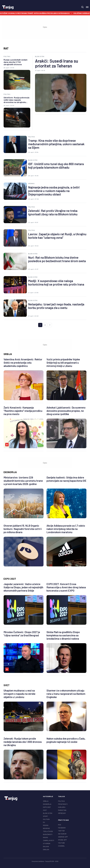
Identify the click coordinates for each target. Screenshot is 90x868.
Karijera (62, 807)
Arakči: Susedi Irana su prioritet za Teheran (57, 63)
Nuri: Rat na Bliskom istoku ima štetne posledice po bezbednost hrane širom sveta (57, 259)
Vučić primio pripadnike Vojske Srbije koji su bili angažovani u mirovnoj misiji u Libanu (63, 363)
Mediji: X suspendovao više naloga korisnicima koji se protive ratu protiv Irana (56, 283)
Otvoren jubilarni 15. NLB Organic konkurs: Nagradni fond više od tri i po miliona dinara (23, 529)
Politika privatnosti (63, 803)
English (46, 849)
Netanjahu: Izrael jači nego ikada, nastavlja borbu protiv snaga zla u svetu (56, 306)
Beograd (46, 828)
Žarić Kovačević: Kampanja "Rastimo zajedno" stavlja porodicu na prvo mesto (23, 411)
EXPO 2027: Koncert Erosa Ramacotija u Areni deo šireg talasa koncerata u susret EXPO (66, 587)
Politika (7, 56)
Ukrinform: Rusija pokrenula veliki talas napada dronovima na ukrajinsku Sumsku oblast (16, 100)
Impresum (62, 813)
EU (44, 822)
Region (46, 825)
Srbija (8, 354)
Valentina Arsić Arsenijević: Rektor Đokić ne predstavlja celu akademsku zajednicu (23, 363)
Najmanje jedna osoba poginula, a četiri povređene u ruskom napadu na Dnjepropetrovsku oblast (54, 191)
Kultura (46, 819)
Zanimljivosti (49, 840)
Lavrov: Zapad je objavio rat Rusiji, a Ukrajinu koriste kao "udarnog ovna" (57, 236)
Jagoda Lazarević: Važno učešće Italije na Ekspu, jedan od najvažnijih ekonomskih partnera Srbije (23, 587)
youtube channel (61, 844)
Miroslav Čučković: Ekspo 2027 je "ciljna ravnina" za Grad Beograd (22, 634)
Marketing (62, 810)
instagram (62, 834)
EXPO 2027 (10, 579)
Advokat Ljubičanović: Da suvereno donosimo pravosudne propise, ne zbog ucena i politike (66, 411)
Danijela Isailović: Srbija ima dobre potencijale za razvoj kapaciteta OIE (66, 479)
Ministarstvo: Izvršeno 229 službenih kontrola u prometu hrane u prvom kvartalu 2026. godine (23, 481)
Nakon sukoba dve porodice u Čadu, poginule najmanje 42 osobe (66, 740)
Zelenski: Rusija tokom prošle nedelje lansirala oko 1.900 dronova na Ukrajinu (23, 742)
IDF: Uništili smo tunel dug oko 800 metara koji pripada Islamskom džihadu (56, 166)
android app (63, 837)
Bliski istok (40, 56)
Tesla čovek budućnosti (48, 833)
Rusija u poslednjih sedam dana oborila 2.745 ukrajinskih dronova (15, 62)
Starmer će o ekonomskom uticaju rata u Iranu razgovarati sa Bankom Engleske (66, 694)
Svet (7, 685)
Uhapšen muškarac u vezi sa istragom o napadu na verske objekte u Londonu (19, 694)
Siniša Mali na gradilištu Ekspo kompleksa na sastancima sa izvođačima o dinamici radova (63, 635)
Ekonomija (10, 472)
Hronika (31, 183)
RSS (60, 825)
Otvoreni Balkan (47, 845)
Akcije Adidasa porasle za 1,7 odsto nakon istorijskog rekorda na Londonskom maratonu (66, 529)
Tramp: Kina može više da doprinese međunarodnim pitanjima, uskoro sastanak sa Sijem (56, 144)
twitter (61, 831)
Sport (46, 816)
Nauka (46, 837)
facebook (62, 828)
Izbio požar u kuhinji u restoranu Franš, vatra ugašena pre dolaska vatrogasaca (39, 13)
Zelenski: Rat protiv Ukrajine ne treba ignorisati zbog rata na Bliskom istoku (53, 212)
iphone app (62, 840)
